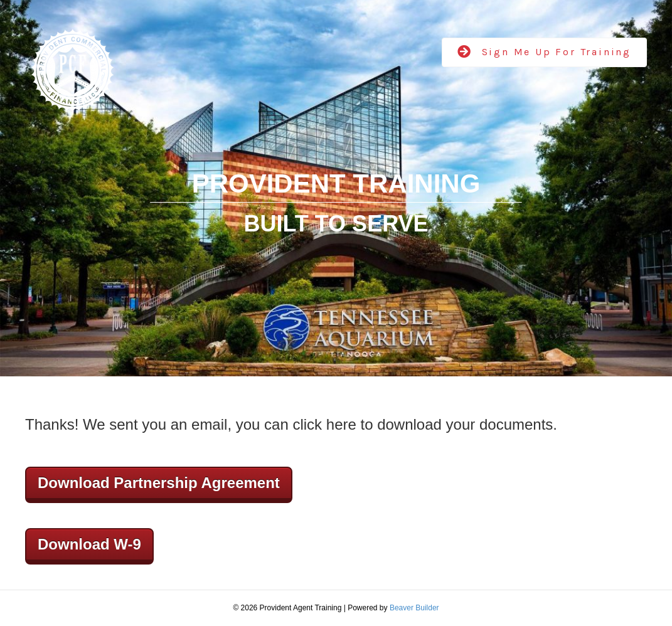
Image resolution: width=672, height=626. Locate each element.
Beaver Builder (414, 608)
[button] (544, 52)
